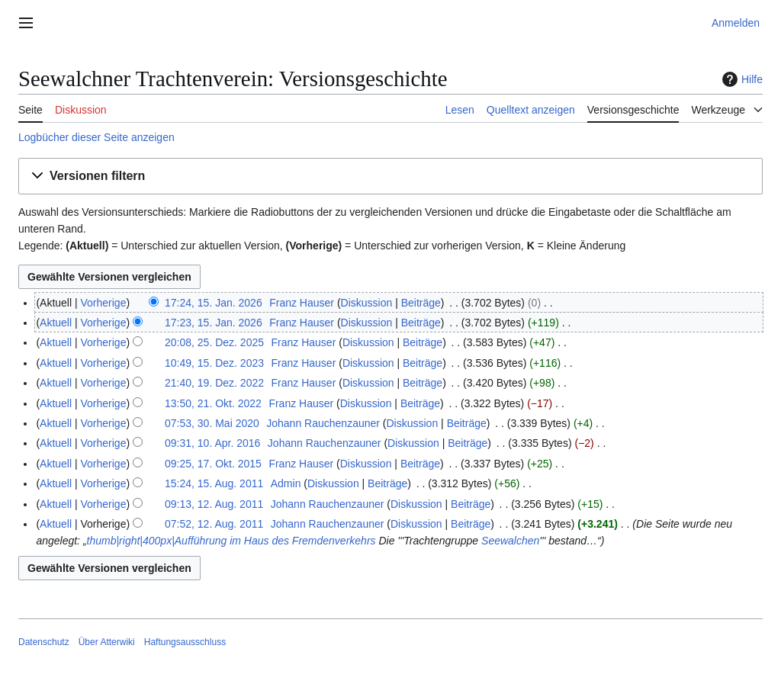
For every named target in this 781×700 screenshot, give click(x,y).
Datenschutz (44, 642)
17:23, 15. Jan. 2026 (214, 323)
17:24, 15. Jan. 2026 (214, 303)
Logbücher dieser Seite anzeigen (96, 137)
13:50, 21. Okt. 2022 (213, 403)
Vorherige (104, 303)
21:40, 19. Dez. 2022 (214, 383)
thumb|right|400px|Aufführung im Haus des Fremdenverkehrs (231, 541)
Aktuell (56, 323)
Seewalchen (510, 541)
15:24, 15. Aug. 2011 (214, 483)
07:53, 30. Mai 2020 (212, 423)
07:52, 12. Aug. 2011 (214, 524)
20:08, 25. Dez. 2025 (214, 342)
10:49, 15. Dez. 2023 (214, 363)
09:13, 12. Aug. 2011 (214, 504)
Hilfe (741, 79)
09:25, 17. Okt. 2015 (213, 464)
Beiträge (421, 303)
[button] (390, 177)
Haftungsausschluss (185, 642)
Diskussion (367, 303)
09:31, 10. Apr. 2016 (212, 443)
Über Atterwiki (107, 642)
